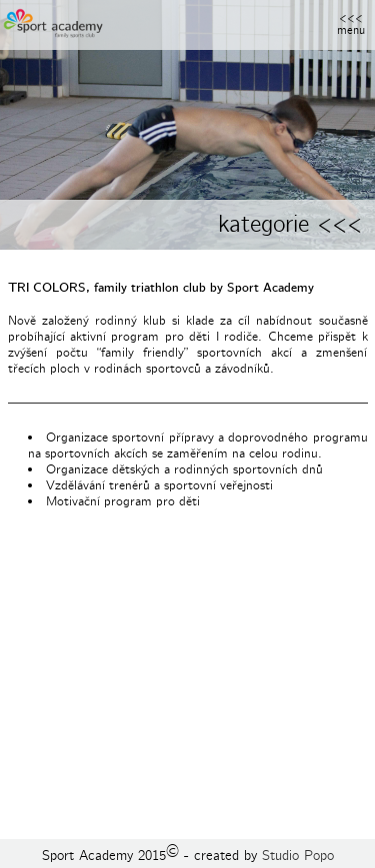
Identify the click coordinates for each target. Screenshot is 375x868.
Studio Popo (298, 855)
